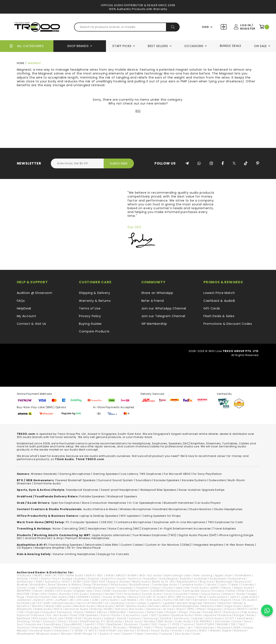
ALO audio (154, 575)
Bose (52, 585)
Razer (251, 615)
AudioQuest (218, 579)
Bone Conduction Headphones (104, 503)
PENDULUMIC (118, 612)
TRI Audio (119, 628)
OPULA (201, 609)
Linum (131, 603)
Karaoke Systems (194, 480)
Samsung (151, 618)
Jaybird (38, 600)
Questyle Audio (182, 615)
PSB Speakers (89, 615)
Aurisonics (52, 582)
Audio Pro (108, 579)
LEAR (47, 603)
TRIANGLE (135, 628)
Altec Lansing (203, 575)
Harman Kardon (38, 597)
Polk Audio (249, 612)
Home (21, 63)
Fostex (194, 594)
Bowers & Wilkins (69, 585)
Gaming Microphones (75, 474)
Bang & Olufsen (119, 582)
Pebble (90, 612)
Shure (73, 621)
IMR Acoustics (186, 597)
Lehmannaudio (63, 603)
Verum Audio (160, 630)
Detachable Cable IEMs (102, 545)
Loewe (142, 603)
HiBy (72, 597)
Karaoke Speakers (167, 480)
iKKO (171, 597)
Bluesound (242, 582)
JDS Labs (83, 600)
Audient (80, 579)
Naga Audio (233, 606)
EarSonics (174, 591)
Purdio (116, 615)
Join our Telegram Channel (163, 316)
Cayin (222, 585)
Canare (210, 585)
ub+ (190, 628)
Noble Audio (43, 609)
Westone (240, 630)
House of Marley (115, 597)
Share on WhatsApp (157, 293)
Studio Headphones (228, 509)
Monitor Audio (136, 606)
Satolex (198, 618)
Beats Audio (141, 582)
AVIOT (66, 582)
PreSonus (38, 615)
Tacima (188, 624)
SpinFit (90, 624)
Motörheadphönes (186, 606)
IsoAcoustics (218, 597)
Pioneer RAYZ (212, 612)
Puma (105, 615)
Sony (247, 621)
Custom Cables (132, 545)
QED (153, 615)
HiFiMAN (83, 597)
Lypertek (169, 603)
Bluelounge (224, 582)
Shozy (62, 621)
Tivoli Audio (90, 628)
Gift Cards (212, 308)
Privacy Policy (90, 316)
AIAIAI (110, 575)
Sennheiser (245, 618)
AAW (48, 575)
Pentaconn (137, 612)
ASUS (35, 579)
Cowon (110, 588)
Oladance (153, 609)
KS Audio (249, 600)
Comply (75, 588)
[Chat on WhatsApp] (267, 610)
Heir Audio (59, 597)
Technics (23, 628)
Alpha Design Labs (177, 575)
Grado (241, 594)
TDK (233, 624)
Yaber (139, 634)
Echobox (218, 591)
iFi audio (159, 597)
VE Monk (143, 630)
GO (138, 111)
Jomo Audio (109, 600)
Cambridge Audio (165, 585)
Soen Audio (183, 621)
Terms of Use (90, 308)
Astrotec (23, 579)
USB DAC (107, 522)
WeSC (203, 630)
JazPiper (61, 600)
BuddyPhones (139, 585)
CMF (41, 588)
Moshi (166, 606)
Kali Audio (154, 600)
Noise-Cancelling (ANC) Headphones (79, 529)
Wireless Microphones (136, 509)
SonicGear (222, 621)
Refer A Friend (153, 301)
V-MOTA (91, 630)
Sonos (237, 621)
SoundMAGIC (73, 624)
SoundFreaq (52, 624)
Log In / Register (248, 27)
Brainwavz (101, 585)
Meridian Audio (84, 606)
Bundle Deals (231, 46)
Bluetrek (22, 585)
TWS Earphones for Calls (225, 522)
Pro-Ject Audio (57, 615)
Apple (219, 575)
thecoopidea (41, 628)
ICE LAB (146, 597)
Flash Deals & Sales (219, 316)
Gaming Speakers (106, 474)
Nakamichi (25, 609)
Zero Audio (182, 634)
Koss (237, 600)
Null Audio (136, 609)
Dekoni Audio (243, 588)
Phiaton (171, 612)
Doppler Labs (83, 591)
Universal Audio (41, 630)
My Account (26, 316)
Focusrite (181, 594)
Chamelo (247, 585)
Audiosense (237, 579)
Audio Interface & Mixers (100, 509)
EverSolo (96, 594)
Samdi (122, 618)
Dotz (98, 591)
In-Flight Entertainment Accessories (185, 529)
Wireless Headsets (44, 474)
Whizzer (66, 634)
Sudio (145, 624)
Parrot (79, 612)
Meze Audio (106, 606)
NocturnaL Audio (77, 609)
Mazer (50, 606)
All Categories (30, 46)
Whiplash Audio (47, 634)
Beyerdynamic (187, 582)
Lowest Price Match (219, 293)
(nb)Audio (24, 575)
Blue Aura (207, 582)
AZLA (87, 582)
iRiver (203, 597)
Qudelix (164, 615)
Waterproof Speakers (122, 496)
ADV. (100, 575)
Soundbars (144, 480)
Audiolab (201, 579)
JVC (142, 600)
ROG (78, 618)
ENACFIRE (23, 594)
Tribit (147, 628)
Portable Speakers (92, 496)
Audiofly (186, 579)
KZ (39, 603)
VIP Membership (154, 324)
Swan (163, 624)
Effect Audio (246, 591)
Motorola (208, 606)
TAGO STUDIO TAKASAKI (212, 624)
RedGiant (24, 618)
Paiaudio (48, 612)
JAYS (49, 600)
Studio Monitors (200, 509)
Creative (142, 588)
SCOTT (230, 618)
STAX (100, 624)
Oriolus (229, 609)
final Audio (132, 594)
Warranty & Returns (95, 301)
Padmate (33, 612)
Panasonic (65, 612)
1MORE (38, 575)
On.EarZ (168, 609)
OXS (21, 612)
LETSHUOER (95, 603)
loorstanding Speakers (66, 545)
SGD (205, 27)
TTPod (157, 628)
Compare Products (224, 27)
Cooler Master (92, 588)
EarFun (134, 591)
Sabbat (109, 618)
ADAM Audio (75, 575)
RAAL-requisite (206, 615)
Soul (20, 624)
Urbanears (61, 630)
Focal (168, 594)
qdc (145, 615)
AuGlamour (25, 582)
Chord (21, 588)
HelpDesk (24, 308)
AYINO (77, 582)
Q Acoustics (131, 615)
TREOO (106, 628)
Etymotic (65, 594)
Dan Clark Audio (196, 588)
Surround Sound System (116, 480)
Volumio (191, 630)
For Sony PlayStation (207, 474)
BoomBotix (38, 585)
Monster (154, 606)
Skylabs (150, 621)
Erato (53, 594)
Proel (74, 615)
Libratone (117, 603)
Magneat (196, 603)
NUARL (109, 609)
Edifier (231, 591)
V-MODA (77, 630)
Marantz (210, 603)
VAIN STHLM (107, 630)
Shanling (23, 621)
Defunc (227, 588)
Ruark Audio (93, 618)
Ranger (239, 615)
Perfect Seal (155, 612)
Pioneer (196, 612)
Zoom (197, 634)
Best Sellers (158, 46)
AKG (142, 575)
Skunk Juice (133, 621)
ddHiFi (215, 588)
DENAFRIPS (24, 591)
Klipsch (226, 600)
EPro (44, 594)
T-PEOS (175, 624)
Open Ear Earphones (65, 503)
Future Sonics (211, 594)
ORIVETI (242, 609)
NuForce (121, 609)
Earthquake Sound (197, 591)
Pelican (102, 612)
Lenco (81, 603)
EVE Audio (81, 594)
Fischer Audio (152, 594)
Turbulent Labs (175, 628)
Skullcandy (114, 621)
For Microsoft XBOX (177, 474)
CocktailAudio (56, 588)
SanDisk (166, 618)
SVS (154, 624)
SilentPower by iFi (92, 621)
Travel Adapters (225, 529)
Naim (248, 606)
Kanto (168, 600)
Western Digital (221, 630)
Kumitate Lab (26, 603)
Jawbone (23, 600)
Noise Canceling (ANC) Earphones (133, 529)
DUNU (107, 591)
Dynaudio (120, 591)
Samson (135, 618)
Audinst (94, 579)
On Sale (260, 46)
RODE (69, 618)
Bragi (88, 585)
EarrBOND (158, 591)
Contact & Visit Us (32, 324)
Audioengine (168, 579)
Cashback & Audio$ (219, 301)
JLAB (95, 600)
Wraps (88, 634)
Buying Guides (90, 324)
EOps (35, 594)
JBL (72, 600)
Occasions (194, 46)
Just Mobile (128, 600)
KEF (188, 600)
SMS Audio (165, 621)
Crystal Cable (172, 588)
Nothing (96, 609)
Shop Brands (78, 46)
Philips (184, 612)
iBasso (133, 597)
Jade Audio (249, 597)
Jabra (234, 597)
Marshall (225, 603)
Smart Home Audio (47, 483)
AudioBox (150, 579)
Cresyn (155, 588)
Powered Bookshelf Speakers (76, 480)
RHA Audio (40, 618)
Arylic (229, 575)
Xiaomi (128, 634)
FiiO (119, 594)
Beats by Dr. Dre (163, 582)
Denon (38, 591)
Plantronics (232, 612)
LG (107, 603)
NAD (219, 606)
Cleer (32, 588)
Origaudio (215, 609)
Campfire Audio (191, 585)
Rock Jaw (57, 618)
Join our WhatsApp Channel (164, 308)
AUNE (39, 582)
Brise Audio (119, 585)
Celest (234, 585)
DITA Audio (64, 591)
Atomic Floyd (50, 579)
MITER (120, 606)
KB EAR (179, 600)
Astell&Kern (243, 575)
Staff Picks (122, 46)
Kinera (214, 600)
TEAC (242, 624)
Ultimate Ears (205, 628)
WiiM (78, 634)
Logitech (154, 603)
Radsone (225, 615)
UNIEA (237, 628)
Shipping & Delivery (94, 293)
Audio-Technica (129, 579)
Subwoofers (217, 480)
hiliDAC (96, 597)
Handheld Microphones (170, 509)
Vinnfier (177, 630)
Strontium (131, 624)
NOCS (58, 609)
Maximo (38, 606)
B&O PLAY (99, 582)
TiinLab (74, 628)
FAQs (21, 301)
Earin (145, 591)
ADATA (90, 575)
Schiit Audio (214, 618)
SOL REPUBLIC (203, 621)
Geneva (228, 594)
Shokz (36, 621)
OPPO (191, 609)
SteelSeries (114, 624)
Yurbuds (166, 634)
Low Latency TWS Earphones (141, 474)
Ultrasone (224, 628)
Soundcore (33, 624)
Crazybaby (125, 588)
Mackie (182, 603)
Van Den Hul (126, 630)
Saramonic (182, 618)
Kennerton (200, 600)
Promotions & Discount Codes (228, 324)
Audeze (67, 579)
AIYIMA (132, 575)
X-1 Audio (101, 634)
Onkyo (180, 609)
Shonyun (49, 621)
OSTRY (254, 609)
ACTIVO (59, 575)
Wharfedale (25, 634)
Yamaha (152, 634)
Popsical (23, 615)
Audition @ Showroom (35, 293)
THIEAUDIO (60, 628)
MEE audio (64, 606)
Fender (109, 594)
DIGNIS (50, 591)
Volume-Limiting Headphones (74, 554)
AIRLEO (121, 575)
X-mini (115, 634)
